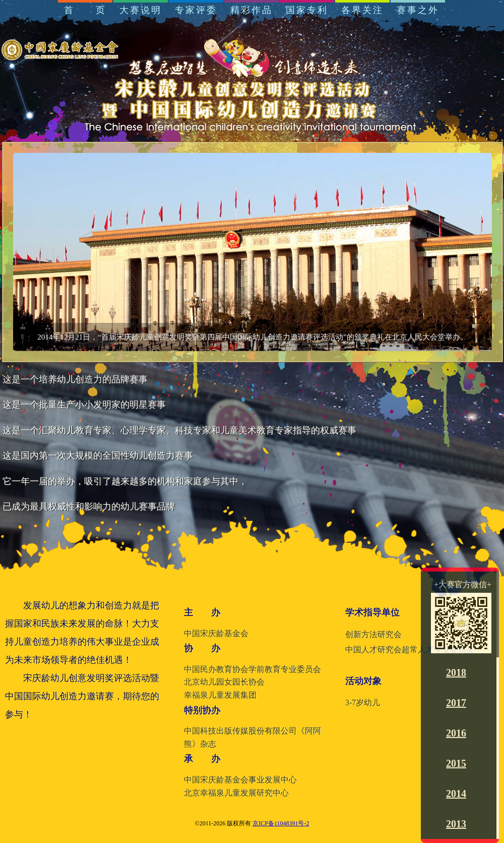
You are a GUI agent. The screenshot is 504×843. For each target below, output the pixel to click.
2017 (456, 703)
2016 (456, 733)
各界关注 (362, 10)
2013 (456, 824)
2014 (456, 794)
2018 (456, 672)
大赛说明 (141, 10)
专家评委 (196, 10)
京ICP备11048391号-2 (281, 823)
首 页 (85, 10)
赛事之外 (418, 10)
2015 (456, 763)
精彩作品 (251, 10)
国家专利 (307, 10)
